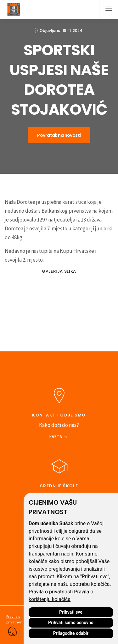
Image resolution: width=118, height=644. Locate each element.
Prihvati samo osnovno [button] (71, 623)
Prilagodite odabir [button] (71, 633)
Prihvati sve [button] (71, 612)
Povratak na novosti (59, 135)
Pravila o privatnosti (51, 592)
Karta (56, 437)
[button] (109, 9)
